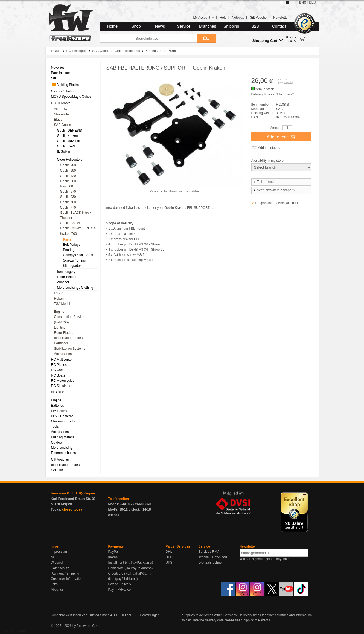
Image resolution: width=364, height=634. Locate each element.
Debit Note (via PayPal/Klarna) (131, 568)
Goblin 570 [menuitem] (68, 192)
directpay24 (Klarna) (123, 579)
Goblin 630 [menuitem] (68, 197)
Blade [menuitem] (58, 120)
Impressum (59, 552)
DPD (169, 557)
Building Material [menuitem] (63, 437)
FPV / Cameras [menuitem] (62, 416)
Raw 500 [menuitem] (67, 186)
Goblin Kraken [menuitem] (68, 136)
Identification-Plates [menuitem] (69, 338)
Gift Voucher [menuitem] (60, 459)
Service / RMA (209, 552)
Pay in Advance (120, 590)
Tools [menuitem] (55, 427)
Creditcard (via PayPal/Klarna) (130, 574)
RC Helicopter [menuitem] (61, 103)
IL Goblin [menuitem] (64, 152)
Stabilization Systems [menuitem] (70, 349)
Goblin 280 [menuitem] (68, 165)
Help (223, 18)
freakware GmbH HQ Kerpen (73, 493)
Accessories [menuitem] (63, 354)
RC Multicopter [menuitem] (62, 360)
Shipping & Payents (256, 620)
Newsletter (281, 18)
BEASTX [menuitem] (58, 392)
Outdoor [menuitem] (57, 442)
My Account (204, 18)
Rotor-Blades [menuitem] (67, 277)
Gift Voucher (259, 18)
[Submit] (207, 38)
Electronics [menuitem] (59, 411)
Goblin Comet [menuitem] (70, 223)
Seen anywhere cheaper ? (274, 190)
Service (184, 26)
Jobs (54, 584)
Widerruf (57, 563)
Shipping (231, 26)
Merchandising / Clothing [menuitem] (75, 288)
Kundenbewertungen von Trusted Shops (80, 615)
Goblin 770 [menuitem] (68, 207)
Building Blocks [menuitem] (65, 85)
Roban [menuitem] (59, 299)
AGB (54, 557)
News (160, 26)
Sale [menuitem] (54, 78)
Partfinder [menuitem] (61, 343)
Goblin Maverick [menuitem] (69, 141)
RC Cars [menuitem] (57, 370)
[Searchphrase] (149, 38)
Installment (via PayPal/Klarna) (131, 563)
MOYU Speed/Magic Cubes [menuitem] (71, 97)
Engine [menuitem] (59, 312)
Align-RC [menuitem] (61, 109)
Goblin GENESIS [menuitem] (70, 131)
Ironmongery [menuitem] (66, 272)
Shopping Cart (268, 40)
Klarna (113, 557)
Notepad (238, 18)
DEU (312, 2)
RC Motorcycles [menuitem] (63, 381)
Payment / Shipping (65, 574)
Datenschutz (60, 568)
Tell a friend (263, 182)
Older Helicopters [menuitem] (70, 160)
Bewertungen (150, 615)
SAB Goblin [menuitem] (63, 125)
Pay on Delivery (120, 584)
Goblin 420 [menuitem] (68, 176)
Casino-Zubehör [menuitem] (63, 91)
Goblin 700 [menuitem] (68, 202)
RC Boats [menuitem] (58, 375)
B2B (255, 26)
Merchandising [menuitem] (62, 448)
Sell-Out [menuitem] (57, 470)
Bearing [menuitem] (69, 250)
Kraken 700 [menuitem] (69, 234)
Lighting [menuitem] (60, 328)
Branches (208, 26)
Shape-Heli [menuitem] (62, 114)
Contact (279, 26)
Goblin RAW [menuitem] (66, 146)
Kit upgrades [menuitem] (72, 266)
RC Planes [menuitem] (59, 365)
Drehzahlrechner (211, 563)
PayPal (113, 552)
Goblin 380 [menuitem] (68, 170)
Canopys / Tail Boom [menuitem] (78, 255)
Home (112, 26)
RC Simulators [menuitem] (62, 386)
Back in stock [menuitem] (61, 73)
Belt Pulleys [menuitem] (72, 245)
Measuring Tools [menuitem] (63, 421)
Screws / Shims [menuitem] (75, 260)
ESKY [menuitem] (59, 293)
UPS (169, 563)
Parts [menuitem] (67, 239)
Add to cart (281, 137)
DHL (169, 552)
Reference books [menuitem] (64, 453)
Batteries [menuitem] (58, 406)
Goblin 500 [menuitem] (68, 181)
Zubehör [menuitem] (63, 282)
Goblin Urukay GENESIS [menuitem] (78, 228)
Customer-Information (67, 579)
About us (57, 590)
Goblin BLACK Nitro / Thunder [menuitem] (76, 215)
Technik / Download (213, 557)
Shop (136, 26)
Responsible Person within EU (277, 203)
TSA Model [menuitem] (62, 304)
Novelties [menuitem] (58, 68)
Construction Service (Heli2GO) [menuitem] (69, 319)
